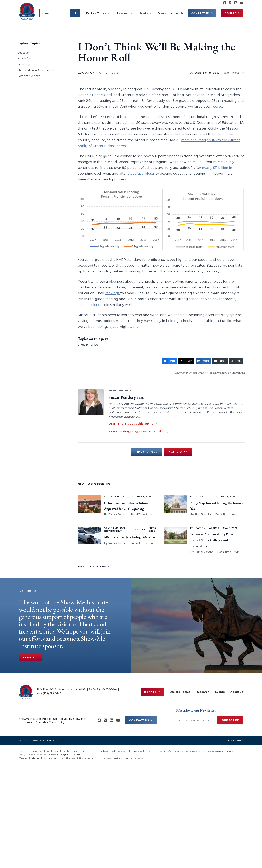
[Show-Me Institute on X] (230, 3)
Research (125, 13)
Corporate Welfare (29, 76)
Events (162, 13)
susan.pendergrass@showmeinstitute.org (139, 431)
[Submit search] (76, 13)
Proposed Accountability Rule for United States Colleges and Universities (214, 540)
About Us (177, 13)
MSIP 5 (198, 162)
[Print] (236, 361)
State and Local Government (36, 70)
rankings (112, 293)
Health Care (25, 59)
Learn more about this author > (133, 424)
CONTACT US (141, 720)
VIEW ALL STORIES (94, 566)
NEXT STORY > (178, 452)
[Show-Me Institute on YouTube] (241, 3)
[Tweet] (186, 361)
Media (146, 13)
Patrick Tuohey (118, 543)
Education (24, 53)
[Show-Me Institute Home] (27, 11)
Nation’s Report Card (95, 95)
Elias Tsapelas (203, 515)
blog (112, 282)
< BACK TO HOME (146, 452)
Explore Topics (98, 13)
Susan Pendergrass (207, 73)
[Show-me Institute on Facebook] (225, 3)
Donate (232, 13)
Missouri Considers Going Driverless (130, 537)
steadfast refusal (141, 174)
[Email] (220, 361)
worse (217, 107)
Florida (97, 305)
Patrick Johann (118, 515)
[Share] (170, 361)
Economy (24, 64)
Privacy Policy (236, 740)
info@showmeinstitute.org (74, 755)
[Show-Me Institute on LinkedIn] (236, 3)
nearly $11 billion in (217, 168)
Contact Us (202, 13)
